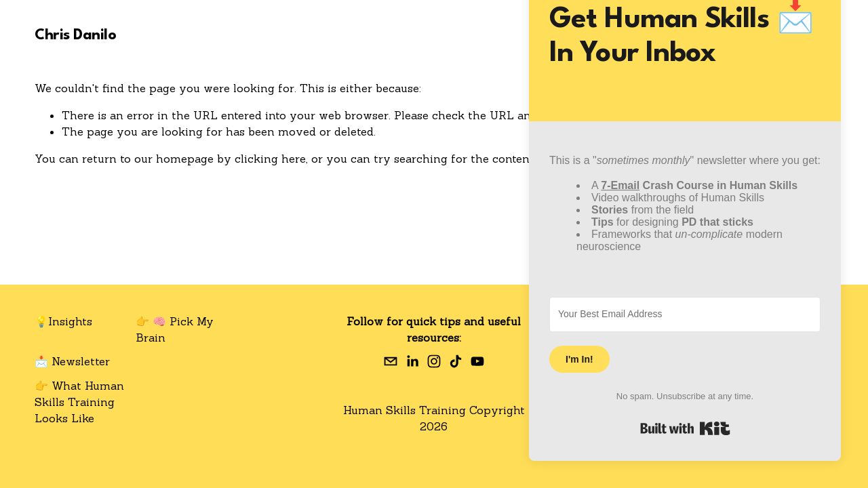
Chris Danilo (75, 35)
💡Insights (63, 321)
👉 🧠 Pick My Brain (175, 329)
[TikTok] (456, 361)
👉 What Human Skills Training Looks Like (79, 402)
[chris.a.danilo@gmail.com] (391, 361)
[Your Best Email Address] (685, 314)
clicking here (270, 159)
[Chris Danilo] (412, 361)
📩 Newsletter (72, 361)
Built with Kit (685, 428)
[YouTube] (477, 361)
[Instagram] (434, 361)
